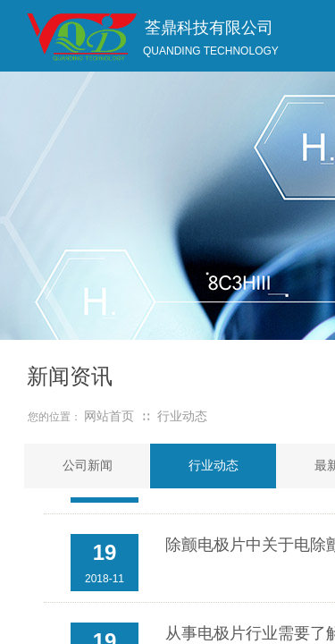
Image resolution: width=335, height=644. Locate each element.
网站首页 (109, 416)
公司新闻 (88, 466)
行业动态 (182, 416)
